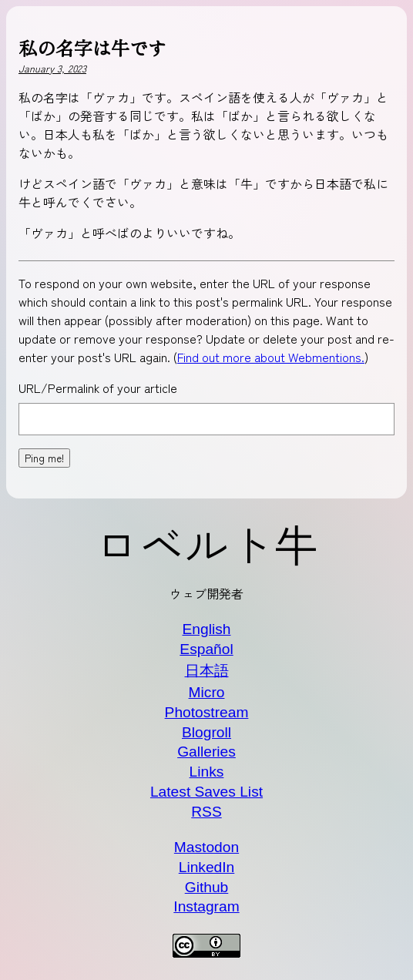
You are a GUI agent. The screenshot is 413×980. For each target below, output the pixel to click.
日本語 (207, 671)
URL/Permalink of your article (98, 388)
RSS (206, 812)
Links (207, 772)
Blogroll (206, 732)
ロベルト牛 (206, 543)
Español (206, 649)
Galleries (206, 752)
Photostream (207, 712)
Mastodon (206, 847)
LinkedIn (207, 867)
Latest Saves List (206, 792)
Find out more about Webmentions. (271, 357)
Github (207, 887)
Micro (207, 692)
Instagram (206, 906)
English (207, 629)
